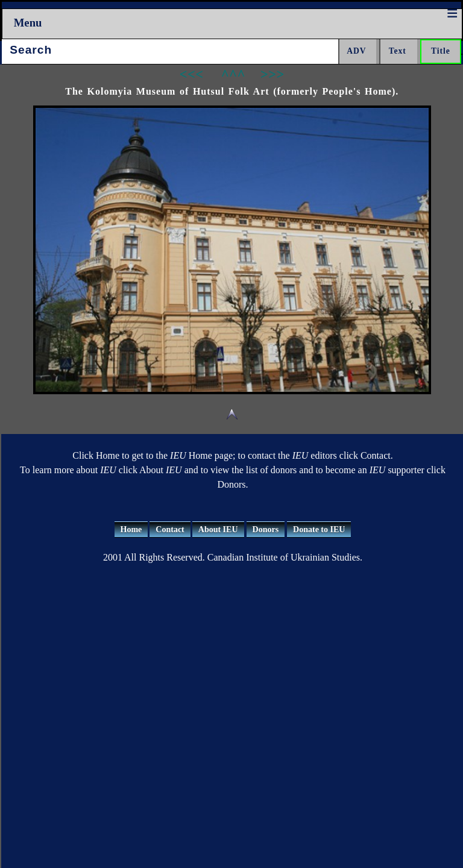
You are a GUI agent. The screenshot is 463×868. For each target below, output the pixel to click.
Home (131, 530)
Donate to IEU (319, 530)
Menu (28, 23)
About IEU (218, 530)
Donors (266, 530)
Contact (170, 530)
